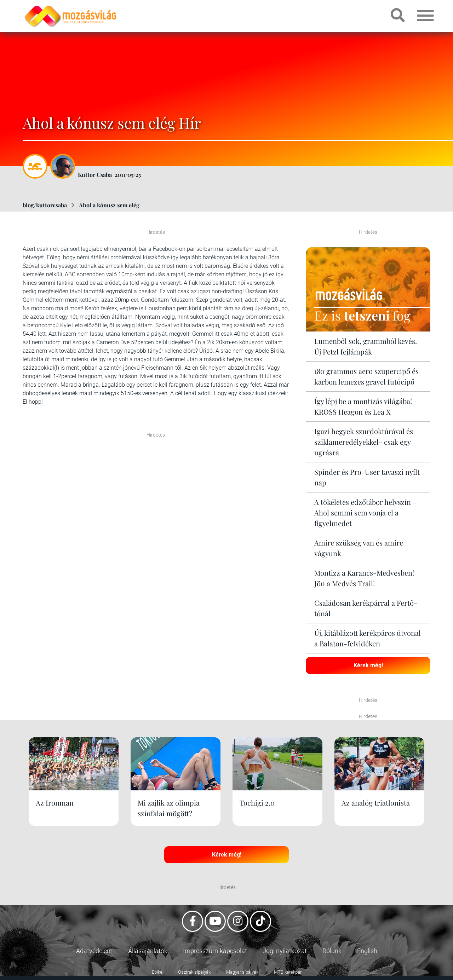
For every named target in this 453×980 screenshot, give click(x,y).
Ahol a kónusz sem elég (109, 205)
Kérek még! (368, 665)
